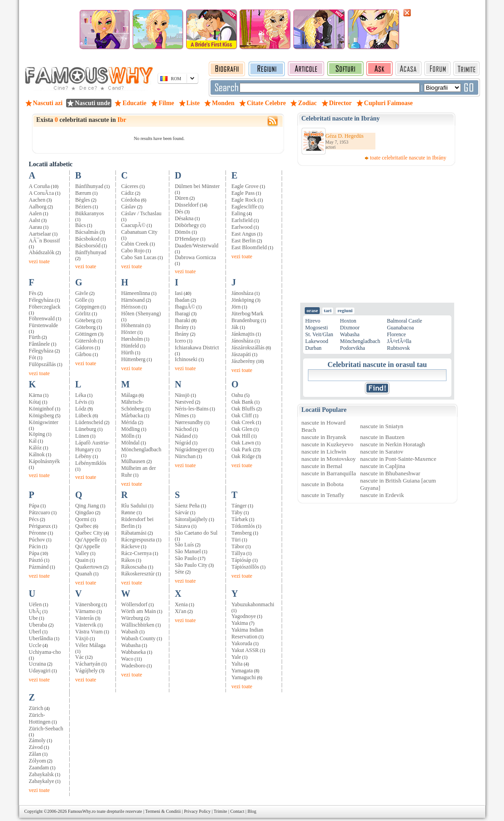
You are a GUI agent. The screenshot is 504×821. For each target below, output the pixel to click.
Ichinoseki (186, 359)
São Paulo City (191, 565)
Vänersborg (88, 604)
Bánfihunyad (89, 186)
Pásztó (36, 560)
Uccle (35, 645)
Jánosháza (242, 293)
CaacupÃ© (134, 225)
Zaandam (39, 768)
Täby (237, 512)
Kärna (36, 395)
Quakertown (89, 567)
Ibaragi (182, 314)
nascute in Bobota (323, 484)
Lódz (81, 409)
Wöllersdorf (134, 604)
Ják (235, 327)
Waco (127, 659)
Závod (36, 747)
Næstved (184, 402)
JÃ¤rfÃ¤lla (399, 341)
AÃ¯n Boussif (45, 241)
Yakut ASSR (245, 650)
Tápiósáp (241, 560)
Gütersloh (86, 341)
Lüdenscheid (89, 422)
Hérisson (131, 307)
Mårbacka (132, 415)
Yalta (237, 664)
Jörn (236, 307)
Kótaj (35, 402)
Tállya (238, 553)
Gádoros (84, 348)
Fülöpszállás (43, 364)
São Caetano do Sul (196, 533)
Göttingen (86, 334)
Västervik (86, 625)
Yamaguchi (244, 677)
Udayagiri (40, 671)
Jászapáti (241, 354)
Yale (236, 657)
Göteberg (85, 320)
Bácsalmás (87, 232)
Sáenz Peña (187, 506)
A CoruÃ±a (42, 193)
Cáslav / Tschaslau (142, 213)
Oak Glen (242, 429)
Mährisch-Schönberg (133, 405)
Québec (84, 526)
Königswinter (44, 422)
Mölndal (131, 443)
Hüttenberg (134, 359)
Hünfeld (130, 346)
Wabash (130, 632)
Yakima (240, 623)
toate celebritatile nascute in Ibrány (408, 158)
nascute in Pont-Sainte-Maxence (398, 459)
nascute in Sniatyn (382, 426)
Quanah (84, 574)
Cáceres (130, 186)
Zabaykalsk (41, 774)
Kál (33, 441)
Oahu (237, 395)
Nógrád (183, 443)
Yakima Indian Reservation (247, 633)
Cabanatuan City (139, 232)
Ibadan (182, 300)
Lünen (82, 436)
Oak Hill (241, 436)
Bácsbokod (87, 239)
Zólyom (38, 761)
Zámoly (37, 740)
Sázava (182, 526)
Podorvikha (353, 348)
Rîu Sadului (134, 506)
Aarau (36, 227)
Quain (82, 560)
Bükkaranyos (89, 213)
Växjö (82, 638)
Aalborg (38, 207)
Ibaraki (182, 320)
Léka (81, 395)
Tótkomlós (243, 526)
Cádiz (128, 193)
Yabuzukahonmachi (253, 604)
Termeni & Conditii (163, 811)
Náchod (183, 429)
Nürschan (185, 456)
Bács (80, 225)
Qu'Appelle (88, 540)
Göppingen (87, 307)
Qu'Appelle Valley (88, 550)
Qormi (82, 519)
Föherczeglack (45, 307)
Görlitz (83, 314)
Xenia (181, 604)
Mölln (128, 436)
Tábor (238, 546)
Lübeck (83, 415)
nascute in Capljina (383, 466)
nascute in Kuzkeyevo (328, 444)
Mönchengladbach (142, 449)
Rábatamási (134, 533)
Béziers (83, 207)
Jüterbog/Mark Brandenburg (247, 317)
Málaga (130, 395)
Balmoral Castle (404, 321)
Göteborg (85, 327)
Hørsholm (132, 339)
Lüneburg (86, 429)
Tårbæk (240, 519)
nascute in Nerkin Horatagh (392, 444)
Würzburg (132, 618)
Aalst (35, 220)
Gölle (81, 300)
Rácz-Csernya (137, 553)
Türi (236, 540)
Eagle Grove (245, 186)
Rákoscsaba (134, 567)
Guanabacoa (400, 328)
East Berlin (244, 241)
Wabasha (131, 645)
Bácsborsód (88, 246)
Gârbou (83, 354)
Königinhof (41, 409)
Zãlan (35, 754)
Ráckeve (131, 546)
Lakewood (317, 341)
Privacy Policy (197, 811)
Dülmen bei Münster (197, 186)
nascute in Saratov (382, 452)
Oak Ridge (243, 456)
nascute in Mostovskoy (329, 459)
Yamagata (242, 671)
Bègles (83, 200)
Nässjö (182, 395)
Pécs (34, 519)
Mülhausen (133, 461)
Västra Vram (89, 632)
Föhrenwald (42, 319)
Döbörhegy (187, 225)
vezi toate (39, 261)
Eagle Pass (243, 193)
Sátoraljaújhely (191, 519)
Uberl (35, 632)
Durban (313, 348)
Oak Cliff (242, 415)
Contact (237, 811)
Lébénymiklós (91, 463)
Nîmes (182, 415)
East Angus (244, 234)
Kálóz (36, 448)
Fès (33, 293)
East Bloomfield (249, 247)
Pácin (35, 546)
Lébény (83, 456)
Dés (179, 212)
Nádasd (183, 436)
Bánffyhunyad (91, 252)
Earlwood (242, 227)
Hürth (128, 353)
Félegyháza (41, 300)
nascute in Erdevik (382, 495)
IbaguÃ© (185, 307)
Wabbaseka (134, 652)
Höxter (129, 332)
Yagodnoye (244, 616)
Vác (79, 657)
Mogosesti (317, 328)
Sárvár (182, 512)
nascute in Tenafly (323, 495)
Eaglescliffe (244, 207)
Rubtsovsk (398, 348)
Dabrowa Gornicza (195, 257)
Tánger (239, 506)
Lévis (81, 402)
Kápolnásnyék (45, 461)
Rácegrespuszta (138, 540)
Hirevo (313, 321)
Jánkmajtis (243, 334)
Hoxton (348, 321)
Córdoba (131, 200)
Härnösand (133, 300)
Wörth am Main (139, 611)
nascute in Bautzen (382, 437)
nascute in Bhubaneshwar (390, 473)
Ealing (238, 213)
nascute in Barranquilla (329, 473)
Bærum (83, 193)
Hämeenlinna (136, 293)
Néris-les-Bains (192, 409)
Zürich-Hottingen (40, 718)
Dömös (183, 232)
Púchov (37, 540)
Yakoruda (242, 643)
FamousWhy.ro (82, 811)
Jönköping (243, 300)
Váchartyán (88, 664)
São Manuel (188, 551)
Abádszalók (42, 252)
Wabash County (139, 638)
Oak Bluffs (243, 409)
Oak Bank (242, 402)
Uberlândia (41, 638)
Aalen (36, 213)
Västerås (84, 618)
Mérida (129, 422)
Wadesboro (134, 666)
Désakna (184, 218)
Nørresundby (189, 422)
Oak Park (242, 449)
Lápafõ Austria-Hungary (92, 446)
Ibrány (182, 327)
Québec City (89, 533)
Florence (396, 334)
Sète (180, 572)
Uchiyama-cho (45, 652)
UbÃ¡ (35, 611)
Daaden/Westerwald (197, 246)
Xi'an (181, 611)
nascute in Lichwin (324, 452)
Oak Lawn (243, 443)
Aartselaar (40, 234)
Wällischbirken (138, 625)
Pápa (34, 506)
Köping (37, 434)
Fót (33, 357)
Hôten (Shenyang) (141, 314)
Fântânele (40, 344)
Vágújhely (86, 671)
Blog (252, 811)
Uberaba (38, 625)
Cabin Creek (135, 244)
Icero (180, 341)
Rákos (128, 560)
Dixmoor (350, 328)
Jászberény (243, 361)
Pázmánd (39, 567)
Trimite (221, 811)
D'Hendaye (187, 239)
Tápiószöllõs (245, 567)
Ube (34, 618)
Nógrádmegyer (191, 449)
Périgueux (40, 526)
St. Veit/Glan (319, 334)
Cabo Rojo (133, 251)
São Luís (184, 545)
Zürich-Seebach (46, 729)
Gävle (82, 293)
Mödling (131, 429)
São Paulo (186, 558)
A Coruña (39, 186)
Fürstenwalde (44, 325)
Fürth (35, 337)
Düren (182, 198)
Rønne (128, 512)
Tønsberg (242, 533)
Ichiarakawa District (197, 348)
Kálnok (37, 454)
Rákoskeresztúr (138, 574)
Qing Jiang (87, 506)
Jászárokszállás (248, 348)
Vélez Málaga (90, 645)
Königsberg (42, 415)
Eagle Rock (244, 200)
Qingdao (84, 512)
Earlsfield (242, 220)
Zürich (36, 708)
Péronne (38, 533)
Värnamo (85, 611)
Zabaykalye (42, 781)
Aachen (37, 200)
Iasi (179, 293)
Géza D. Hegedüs (345, 136)
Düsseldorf (187, 205)
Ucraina (38, 664)
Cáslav (129, 207)
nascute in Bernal (322, 466)
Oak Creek (243, 422)
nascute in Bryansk (324, 437)
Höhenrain (133, 325)
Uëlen (36, 604)
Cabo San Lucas (139, 257)
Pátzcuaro (40, 512)
